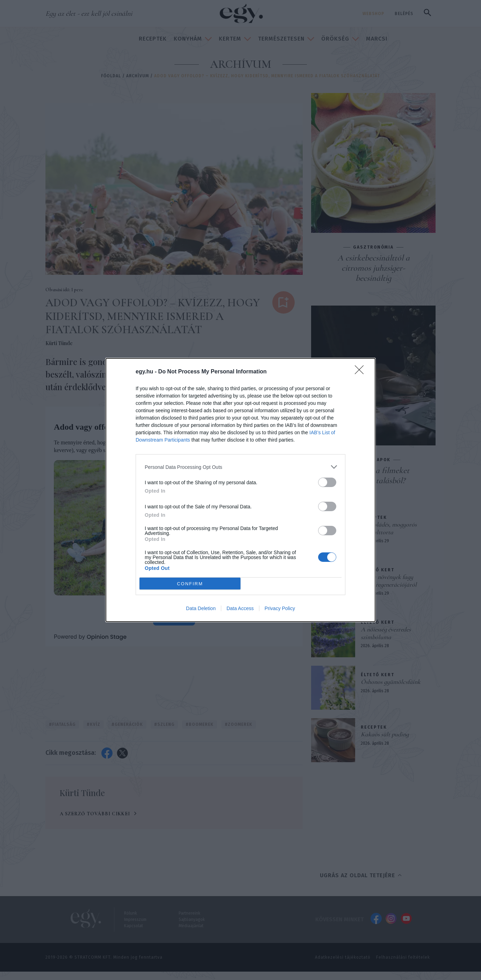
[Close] (361, 372)
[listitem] (240, 467)
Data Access (240, 608)
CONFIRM (190, 584)
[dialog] (240, 490)
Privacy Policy (280, 608)
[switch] (327, 482)
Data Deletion (201, 608)
